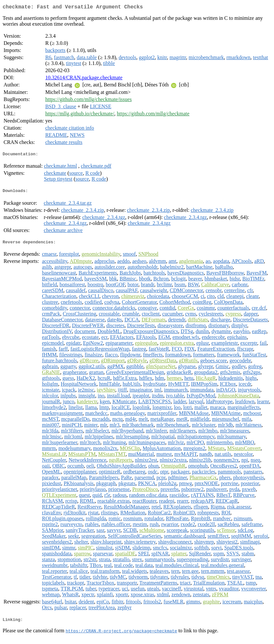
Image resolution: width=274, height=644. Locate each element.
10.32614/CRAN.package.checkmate (84, 79)
